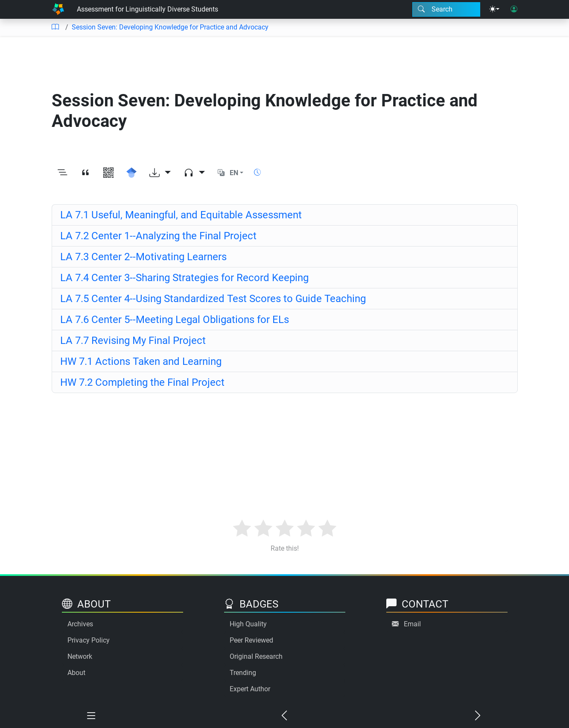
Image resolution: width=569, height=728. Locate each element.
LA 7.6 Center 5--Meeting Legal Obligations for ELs (175, 320)
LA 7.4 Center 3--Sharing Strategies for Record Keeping (184, 278)
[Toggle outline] (62, 173)
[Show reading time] (257, 172)
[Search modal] (446, 9)
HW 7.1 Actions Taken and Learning (141, 361)
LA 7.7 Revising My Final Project (133, 341)
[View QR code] (108, 173)
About (76, 673)
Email (412, 624)
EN (234, 173)
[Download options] (160, 173)
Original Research (256, 656)
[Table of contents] (55, 27)
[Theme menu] (494, 9)
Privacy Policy (89, 640)
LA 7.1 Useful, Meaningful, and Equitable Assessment (181, 215)
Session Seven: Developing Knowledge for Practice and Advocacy (170, 27)
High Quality (248, 624)
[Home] (58, 9)
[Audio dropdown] (194, 173)
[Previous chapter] (284, 716)
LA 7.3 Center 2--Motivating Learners (143, 257)
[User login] (514, 9)
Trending (243, 673)
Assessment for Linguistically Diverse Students (147, 9)
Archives (80, 624)
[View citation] (85, 173)
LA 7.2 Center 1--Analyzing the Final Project (158, 236)
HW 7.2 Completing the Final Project (142, 382)
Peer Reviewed (251, 640)
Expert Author (250, 689)
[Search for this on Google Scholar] (131, 173)
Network (80, 656)
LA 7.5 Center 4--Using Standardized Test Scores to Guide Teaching (213, 299)
